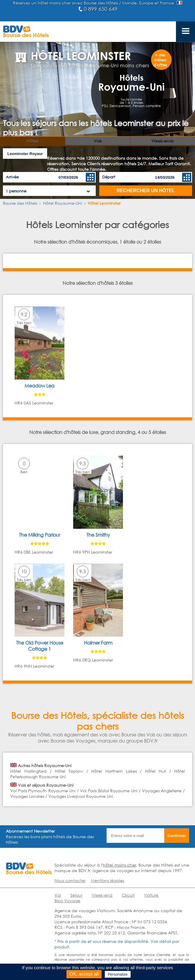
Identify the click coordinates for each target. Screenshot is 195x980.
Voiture (151, 895)
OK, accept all (84, 974)
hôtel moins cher (119, 865)
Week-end (102, 895)
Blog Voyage (67, 901)
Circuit (128, 895)
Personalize (118, 974)
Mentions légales (107, 880)
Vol (58, 895)
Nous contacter (70, 880)
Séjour (76, 895)
